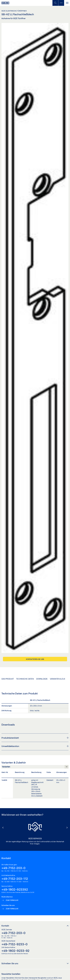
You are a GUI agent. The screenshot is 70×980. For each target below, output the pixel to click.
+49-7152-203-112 (15, 879)
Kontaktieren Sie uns (35, 659)
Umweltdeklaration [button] (35, 746)
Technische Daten (25, 679)
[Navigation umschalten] (67, 3)
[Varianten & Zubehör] (35, 767)
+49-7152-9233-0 (14, 944)
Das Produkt (8, 679)
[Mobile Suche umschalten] (55, 3)
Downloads (42, 679)
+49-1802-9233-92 (15, 951)
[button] (2, 828)
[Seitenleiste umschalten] (61, 3)
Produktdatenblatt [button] (35, 738)
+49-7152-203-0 (13, 868)
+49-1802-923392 (15, 889)
